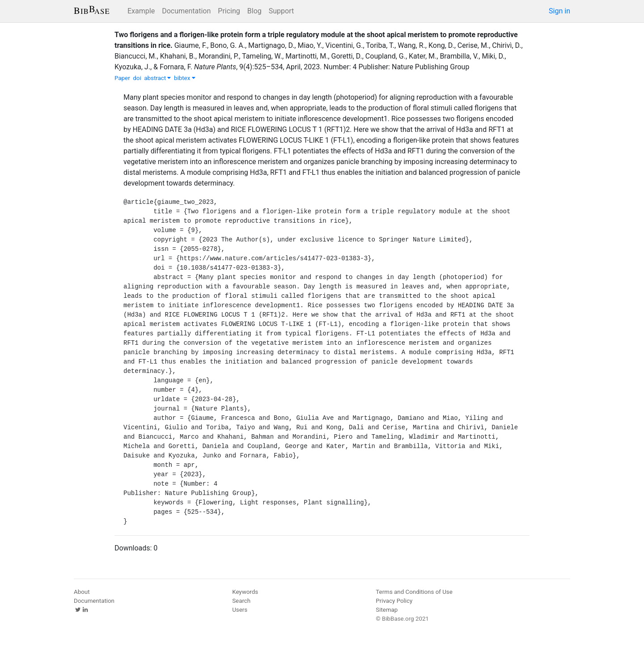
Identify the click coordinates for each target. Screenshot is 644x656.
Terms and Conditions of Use (414, 592)
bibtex (185, 78)
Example (141, 11)
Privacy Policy (394, 601)
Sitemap (387, 610)
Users (240, 610)
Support (281, 11)
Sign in (559, 11)
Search (241, 601)
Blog (254, 11)
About (82, 592)
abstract (157, 78)
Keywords (245, 592)
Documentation (186, 11)
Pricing (229, 11)
